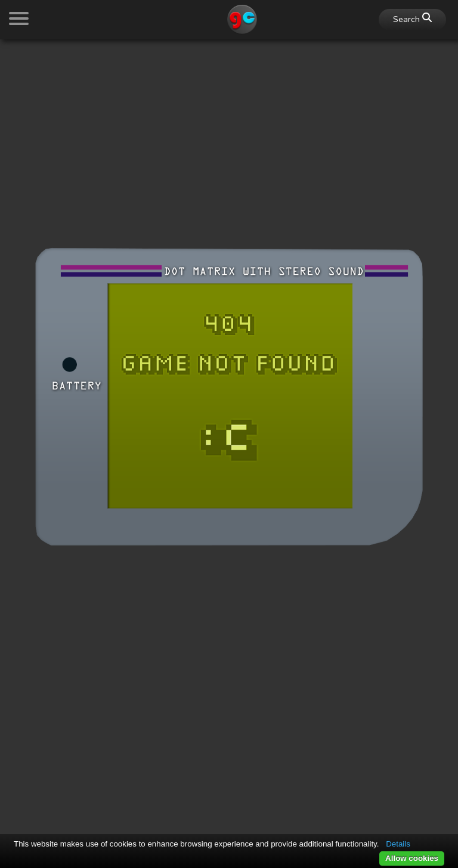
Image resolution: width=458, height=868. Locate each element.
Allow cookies (412, 858)
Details (398, 844)
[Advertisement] (229, 132)
